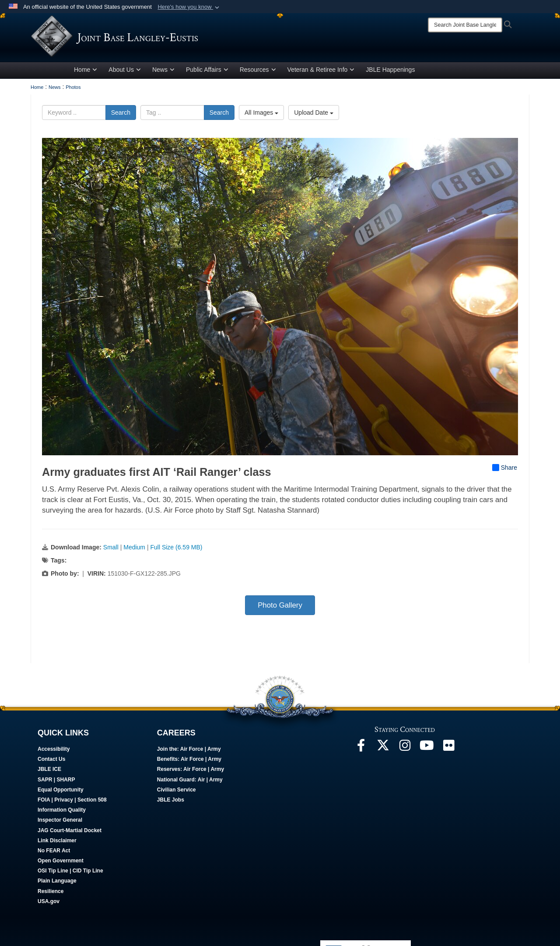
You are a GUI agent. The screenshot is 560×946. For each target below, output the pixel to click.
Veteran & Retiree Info (321, 71)
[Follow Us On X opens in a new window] (383, 749)
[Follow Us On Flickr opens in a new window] (448, 749)
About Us (125, 71)
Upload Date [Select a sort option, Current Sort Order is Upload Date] (314, 114)
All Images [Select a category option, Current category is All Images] (261, 114)
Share (505, 469)
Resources (258, 71)
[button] (189, 7)
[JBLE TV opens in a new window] (427, 749)
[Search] (465, 25)
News (163, 71)
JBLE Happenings (390, 71)
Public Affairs (207, 71)
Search (121, 114)
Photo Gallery (280, 607)
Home (86, 71)
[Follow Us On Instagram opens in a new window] (405, 749)
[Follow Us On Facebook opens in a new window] (361, 749)
